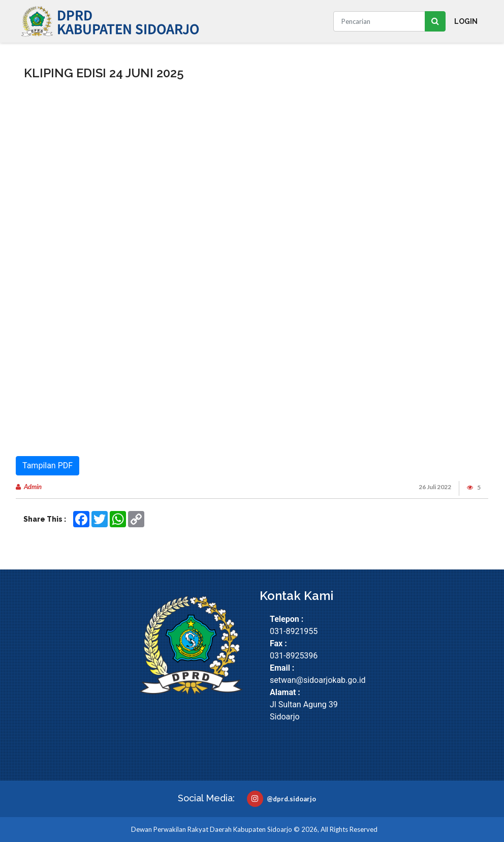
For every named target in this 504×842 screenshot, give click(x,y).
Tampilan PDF (48, 465)
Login (466, 21)
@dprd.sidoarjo (281, 799)
